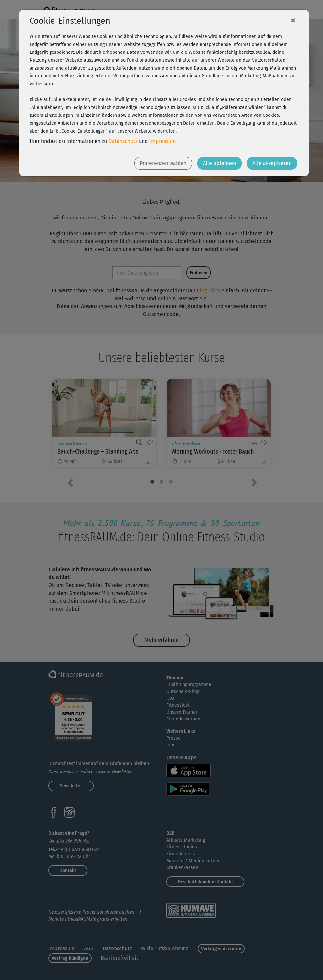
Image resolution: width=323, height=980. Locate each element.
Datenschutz (123, 141)
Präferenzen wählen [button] (163, 163)
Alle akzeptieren (272, 163)
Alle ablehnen (219, 163)
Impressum (163, 141)
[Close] (293, 20)
